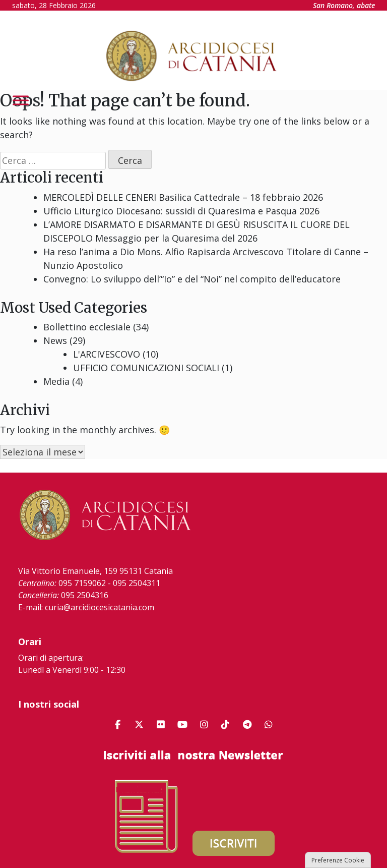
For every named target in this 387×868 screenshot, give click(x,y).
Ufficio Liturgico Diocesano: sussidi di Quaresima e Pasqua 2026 (181, 211)
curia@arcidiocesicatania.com (100, 607)
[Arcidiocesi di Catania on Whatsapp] (269, 725)
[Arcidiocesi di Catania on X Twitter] (139, 725)
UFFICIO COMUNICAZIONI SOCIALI (146, 368)
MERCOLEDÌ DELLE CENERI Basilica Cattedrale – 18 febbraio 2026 (183, 197)
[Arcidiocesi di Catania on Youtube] (182, 725)
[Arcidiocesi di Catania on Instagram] (204, 725)
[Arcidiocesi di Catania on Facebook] (117, 725)
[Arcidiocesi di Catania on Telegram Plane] (247, 725)
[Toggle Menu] (21, 100)
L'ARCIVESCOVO (107, 354)
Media (56, 381)
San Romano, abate (344, 5)
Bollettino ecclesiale (87, 327)
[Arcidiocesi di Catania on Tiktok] (225, 725)
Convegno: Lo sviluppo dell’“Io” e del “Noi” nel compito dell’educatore (192, 279)
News (55, 340)
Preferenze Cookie (338, 860)
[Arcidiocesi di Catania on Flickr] (161, 725)
